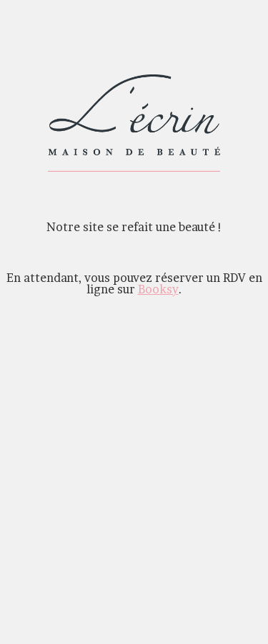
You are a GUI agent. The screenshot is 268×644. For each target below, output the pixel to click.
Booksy (158, 289)
